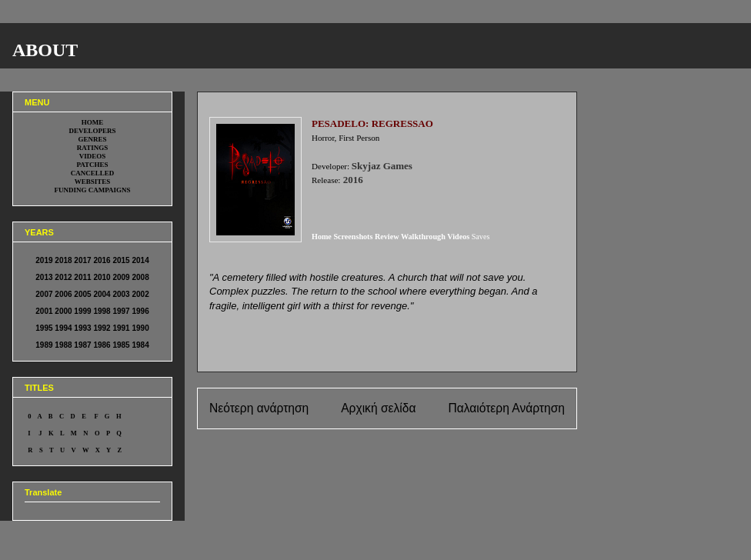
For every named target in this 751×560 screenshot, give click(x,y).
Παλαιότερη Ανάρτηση (506, 408)
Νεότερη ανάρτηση (259, 408)
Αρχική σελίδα (378, 408)
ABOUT (45, 50)
